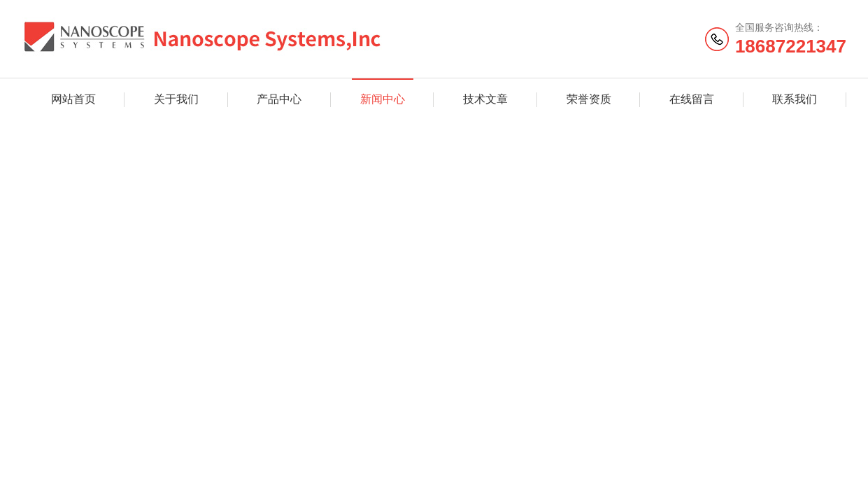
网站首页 (73, 99)
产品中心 (279, 99)
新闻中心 (383, 99)
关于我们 (176, 99)
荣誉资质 (589, 99)
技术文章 (485, 99)
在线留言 (692, 99)
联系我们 (795, 99)
